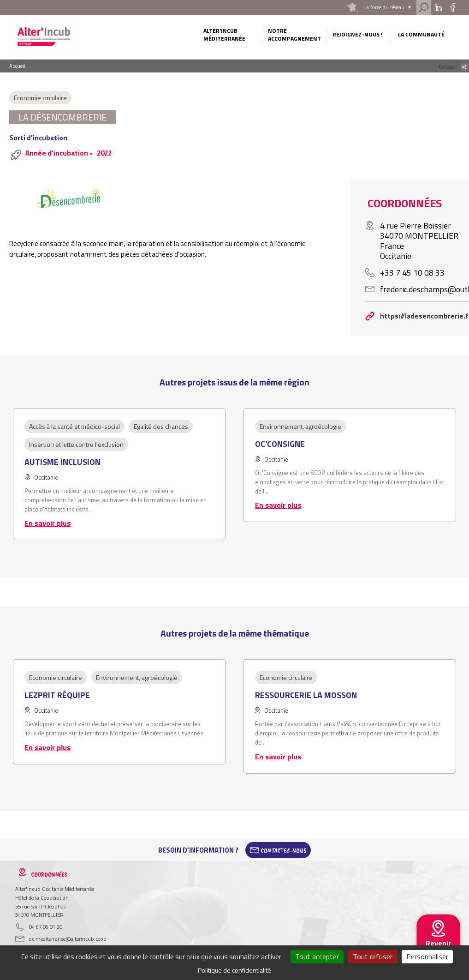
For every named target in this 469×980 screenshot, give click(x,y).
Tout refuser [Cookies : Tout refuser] (373, 956)
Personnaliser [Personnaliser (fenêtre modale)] (427, 956)
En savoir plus (47, 523)
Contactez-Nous (284, 850)
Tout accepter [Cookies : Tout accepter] (317, 956)
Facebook (453, 7)
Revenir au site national (438, 950)
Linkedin (438, 7)
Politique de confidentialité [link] (234, 970)
